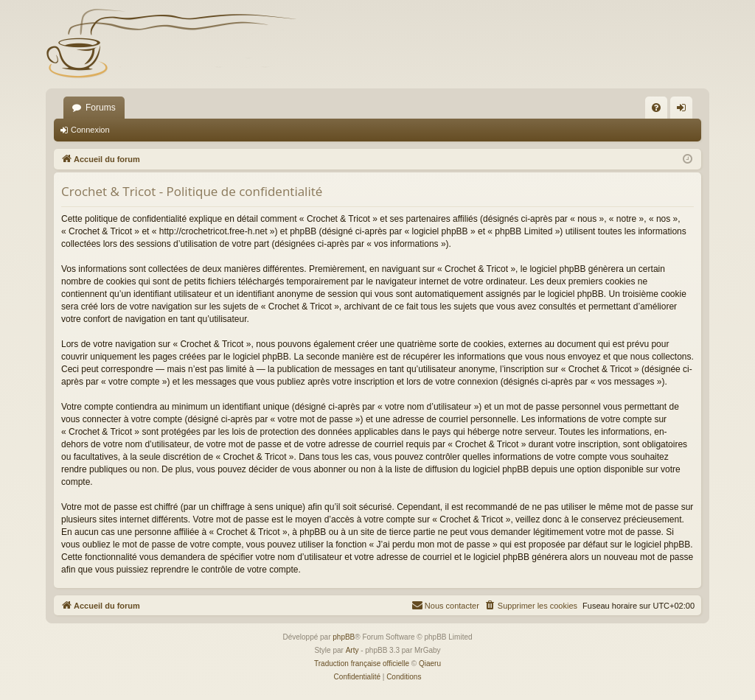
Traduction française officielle (362, 664)
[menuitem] (656, 108)
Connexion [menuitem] (685, 111)
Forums (101, 108)
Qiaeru (430, 664)
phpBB (344, 637)
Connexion (90, 130)
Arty (352, 650)
